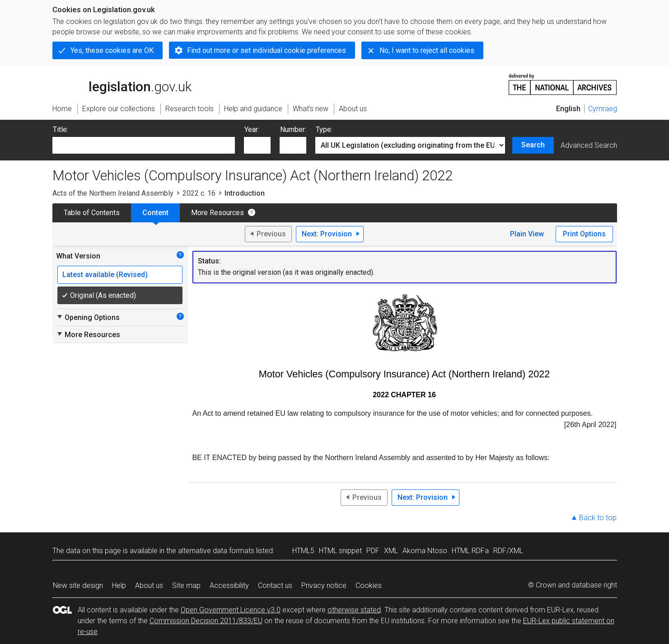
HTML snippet (340, 551)
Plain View (527, 234)
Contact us (275, 585)
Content (155, 213)
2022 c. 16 (199, 193)
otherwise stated (354, 610)
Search (533, 145)
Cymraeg (603, 109)
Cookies (369, 585)
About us (149, 585)
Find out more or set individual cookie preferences (267, 50)
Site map (186, 585)
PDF (373, 551)
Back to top (598, 518)
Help (119, 585)
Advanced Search (589, 145)
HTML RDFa (470, 551)
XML (391, 551)
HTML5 (303, 551)
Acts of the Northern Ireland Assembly (113, 193)
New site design (78, 585)
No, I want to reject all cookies (427, 50)
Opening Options (88, 317)
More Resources (218, 213)
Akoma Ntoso (425, 551)
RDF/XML (508, 551)
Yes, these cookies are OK (112, 50)
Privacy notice (324, 585)
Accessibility (229, 585)
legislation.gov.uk (122, 84)
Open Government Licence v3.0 (231, 610)
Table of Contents (92, 213)
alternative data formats (216, 551)
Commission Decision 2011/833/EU (206, 621)
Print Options (584, 234)
